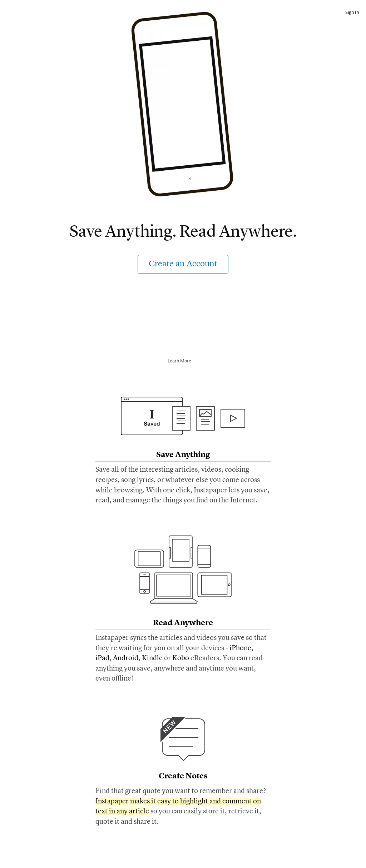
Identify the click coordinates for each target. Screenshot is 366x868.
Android (126, 658)
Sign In (352, 12)
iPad (102, 658)
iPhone (240, 648)
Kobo (181, 658)
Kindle (152, 658)
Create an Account (183, 264)
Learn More (182, 361)
